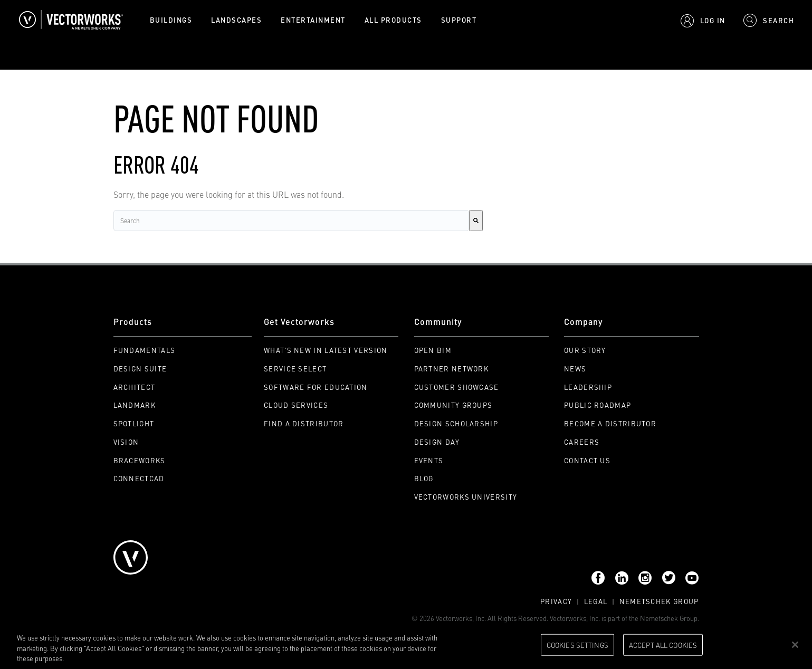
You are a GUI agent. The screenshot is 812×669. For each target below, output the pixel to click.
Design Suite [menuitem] (140, 369)
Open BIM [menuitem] (433, 350)
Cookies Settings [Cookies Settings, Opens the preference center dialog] (577, 644)
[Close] (795, 645)
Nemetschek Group (659, 601)
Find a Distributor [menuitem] (304, 423)
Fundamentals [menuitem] (145, 350)
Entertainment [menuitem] (313, 20)
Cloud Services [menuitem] (296, 405)
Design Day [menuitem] (437, 442)
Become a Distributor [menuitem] (610, 423)
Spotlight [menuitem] (134, 423)
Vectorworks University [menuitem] (466, 497)
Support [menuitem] (459, 20)
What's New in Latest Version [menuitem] (326, 350)
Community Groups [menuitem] (453, 405)
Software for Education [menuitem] (316, 387)
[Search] (476, 221)
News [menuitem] (575, 369)
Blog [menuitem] (424, 478)
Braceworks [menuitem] (140, 460)
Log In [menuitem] (713, 20)
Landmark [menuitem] (135, 405)
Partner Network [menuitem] (452, 369)
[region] (406, 646)
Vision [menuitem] (126, 442)
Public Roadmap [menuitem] (598, 405)
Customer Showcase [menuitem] (457, 387)
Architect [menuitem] (135, 387)
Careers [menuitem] (582, 442)
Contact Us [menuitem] (587, 460)
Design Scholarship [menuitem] (456, 423)
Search (13, 62)
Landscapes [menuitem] (236, 20)
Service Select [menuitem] (295, 369)
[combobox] (291, 221)
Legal (596, 601)
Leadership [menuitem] (588, 387)
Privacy (556, 601)
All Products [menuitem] (393, 20)
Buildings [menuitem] (171, 20)
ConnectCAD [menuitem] (139, 478)
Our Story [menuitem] (585, 350)
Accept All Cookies (663, 644)
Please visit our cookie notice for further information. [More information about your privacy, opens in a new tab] (145, 658)
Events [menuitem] (429, 460)
